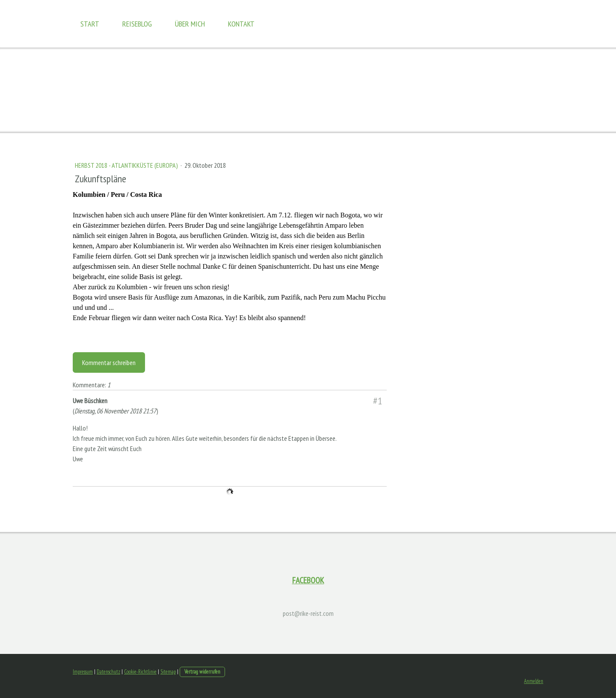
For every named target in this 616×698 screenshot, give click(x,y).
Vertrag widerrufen (202, 672)
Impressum (83, 672)
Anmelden (534, 681)
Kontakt (241, 24)
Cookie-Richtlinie (140, 672)
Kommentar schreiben (109, 362)
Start (90, 24)
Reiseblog (137, 24)
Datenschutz (108, 672)
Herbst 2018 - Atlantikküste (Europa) (127, 165)
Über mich (190, 24)
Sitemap (168, 672)
